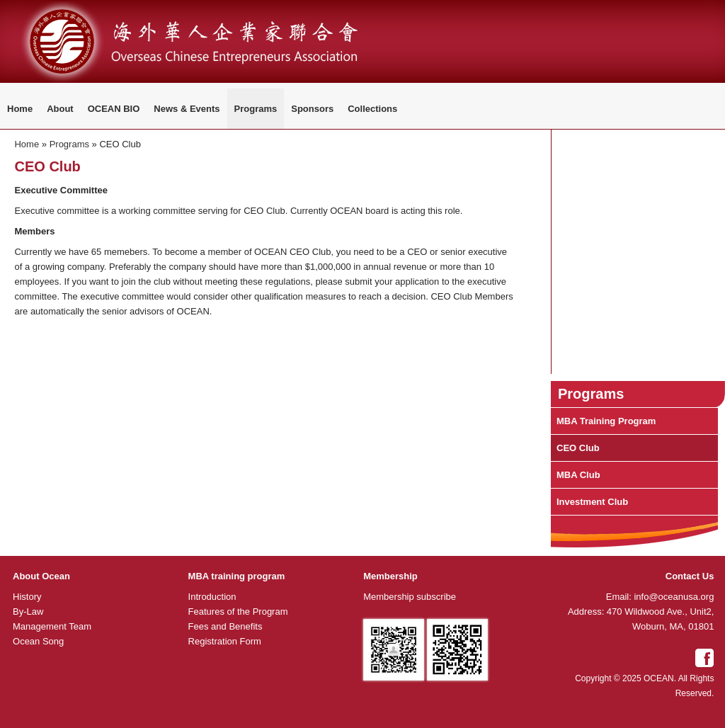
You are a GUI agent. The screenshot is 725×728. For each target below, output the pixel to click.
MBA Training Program (606, 421)
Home (20, 109)
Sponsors (312, 109)
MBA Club (578, 475)
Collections (372, 109)
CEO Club (578, 448)
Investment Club (592, 502)
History (27, 597)
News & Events (187, 109)
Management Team (52, 626)
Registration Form (225, 641)
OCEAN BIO (114, 109)
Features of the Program (238, 612)
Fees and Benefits (226, 626)
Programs (256, 109)
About (60, 109)
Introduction (212, 597)
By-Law (28, 612)
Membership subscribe (410, 597)
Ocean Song (38, 641)
